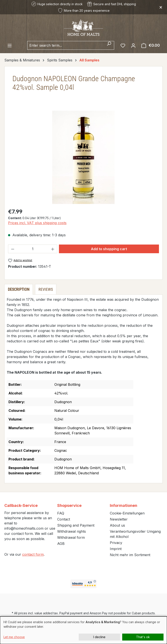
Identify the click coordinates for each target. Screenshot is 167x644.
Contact (64, 519)
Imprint (116, 549)
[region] (83, 157)
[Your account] (133, 45)
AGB (61, 544)
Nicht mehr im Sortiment (130, 555)
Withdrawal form (71, 537)
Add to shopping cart (109, 249)
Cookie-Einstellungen (127, 513)
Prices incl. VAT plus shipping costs (37, 223)
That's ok (143, 637)
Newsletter (119, 519)
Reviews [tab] (46, 289)
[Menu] (10, 45)
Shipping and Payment (76, 525)
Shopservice (69, 505)
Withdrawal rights (72, 531)
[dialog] (83, 630)
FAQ (61, 513)
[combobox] (66, 45)
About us (117, 525)
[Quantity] (33, 249)
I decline (99, 637)
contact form (33, 554)
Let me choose (14, 637)
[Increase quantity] (53, 249)
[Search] (109, 45)
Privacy (116, 543)
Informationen (124, 505)
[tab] (19, 289)
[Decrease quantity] (13, 249)
